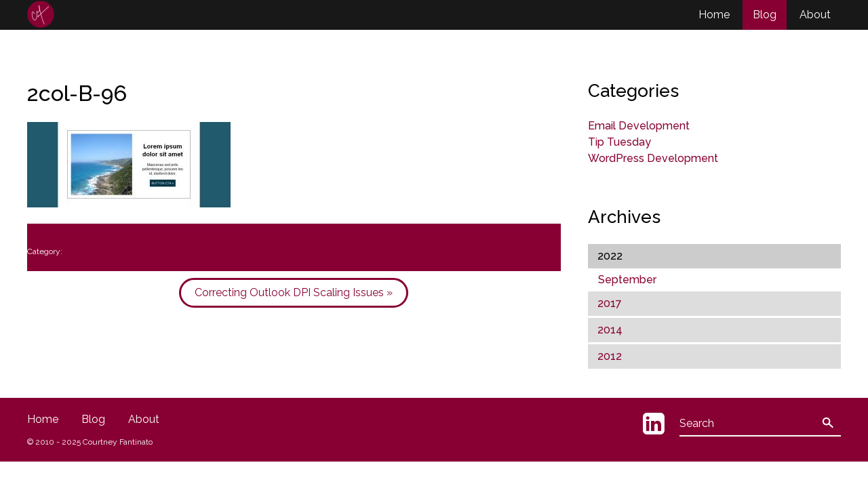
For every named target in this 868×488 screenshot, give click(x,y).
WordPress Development (653, 158)
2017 (610, 303)
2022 (610, 256)
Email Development (639, 126)
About (815, 15)
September (627, 280)
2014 (610, 330)
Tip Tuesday (619, 142)
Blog (765, 15)
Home (714, 15)
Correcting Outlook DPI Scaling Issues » (294, 292)
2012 (610, 356)
